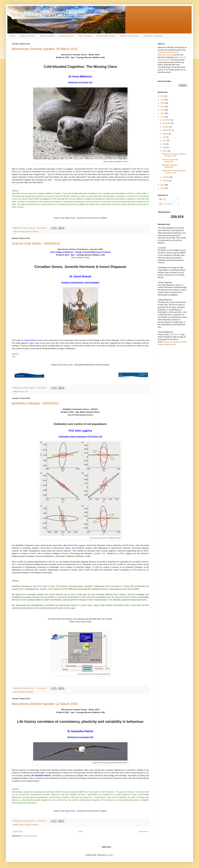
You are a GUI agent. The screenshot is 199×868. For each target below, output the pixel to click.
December (167, 120)
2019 (163, 103)
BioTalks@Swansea (44, 13)
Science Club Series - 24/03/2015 (36, 244)
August (166, 134)
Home (12, 36)
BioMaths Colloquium (153, 36)
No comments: (42, 228)
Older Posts (144, 832)
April (165, 147)
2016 (163, 113)
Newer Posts (18, 832)
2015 (163, 117)
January (166, 181)
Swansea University (166, 55)
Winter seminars (47, 36)
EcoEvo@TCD (175, 335)
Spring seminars (67, 36)
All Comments (166, 204)
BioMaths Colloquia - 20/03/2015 (35, 403)
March (165, 151)
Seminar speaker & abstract (28, 231)
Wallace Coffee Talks (129, 36)
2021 (163, 96)
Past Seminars (85, 36)
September (167, 130)
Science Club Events (106, 36)
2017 (163, 110)
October (166, 127)
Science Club (23, 391)
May (165, 144)
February (166, 177)
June (165, 141)
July (164, 137)
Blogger (110, 855)
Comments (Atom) (30, 836)
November (167, 123)
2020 (163, 100)
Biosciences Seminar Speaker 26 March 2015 (45, 49)
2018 (163, 107)
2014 (163, 185)
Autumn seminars (27, 36)
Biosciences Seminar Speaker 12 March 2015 (45, 704)
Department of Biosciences (168, 52)
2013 (163, 188)
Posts (163, 199)
